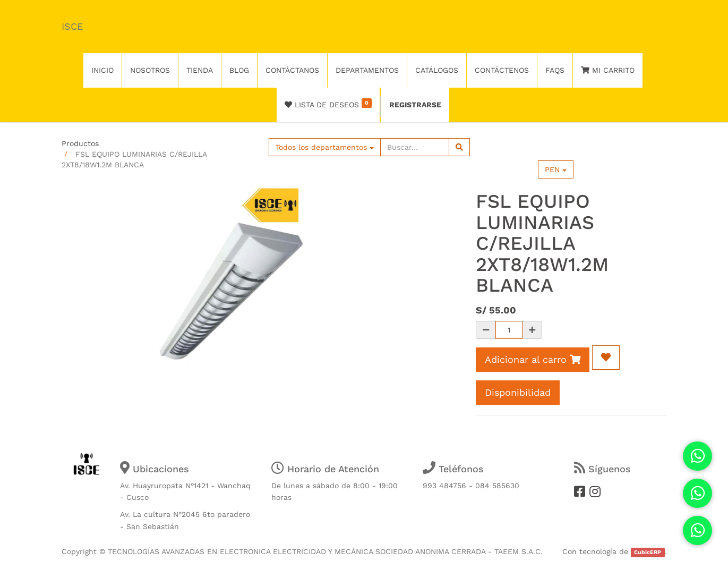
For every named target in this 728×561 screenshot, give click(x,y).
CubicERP (648, 552)
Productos (80, 143)
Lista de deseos (328, 104)
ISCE (72, 26)
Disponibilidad (518, 392)
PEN (556, 169)
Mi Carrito (608, 70)
